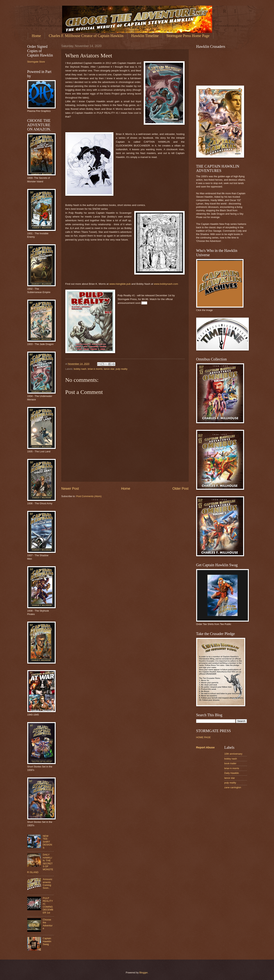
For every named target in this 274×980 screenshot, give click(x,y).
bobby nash (80, 369)
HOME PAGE (203, 737)
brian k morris (95, 369)
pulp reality (122, 369)
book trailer (230, 763)
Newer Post (70, 489)
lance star (109, 369)
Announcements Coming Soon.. (48, 884)
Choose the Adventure (48, 924)
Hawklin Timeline (145, 36)
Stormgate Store (36, 62)
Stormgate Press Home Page (188, 36)
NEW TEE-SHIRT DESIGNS (47, 842)
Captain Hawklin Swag (47, 941)
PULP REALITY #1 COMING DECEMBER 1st (48, 905)
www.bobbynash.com (166, 284)
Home (36, 36)
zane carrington (233, 787)
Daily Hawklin (232, 773)
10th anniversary (233, 754)
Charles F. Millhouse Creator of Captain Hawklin (86, 36)
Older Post (180, 489)
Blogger (144, 973)
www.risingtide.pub (120, 284)
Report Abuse (205, 747)
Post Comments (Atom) (89, 496)
